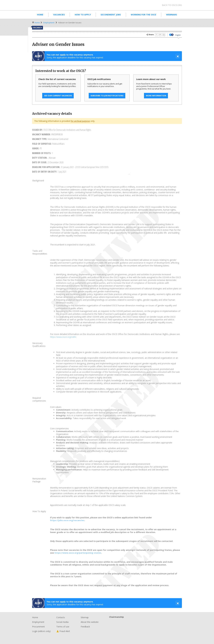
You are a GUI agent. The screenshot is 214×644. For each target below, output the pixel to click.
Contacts (61, 617)
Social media (62, 622)
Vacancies (59, 15)
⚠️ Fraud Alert (63, 631)
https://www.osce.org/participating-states (78, 553)
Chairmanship (145, 622)
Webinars (172, 15)
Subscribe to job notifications (107, 96)
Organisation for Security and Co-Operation (55, 5)
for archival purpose (80, 121)
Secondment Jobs (111, 15)
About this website (90, 622)
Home (40, 15)
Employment (49, 23)
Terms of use (63, 627)
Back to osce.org (172, 5)
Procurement (38, 627)
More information (156, 96)
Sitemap (85, 617)
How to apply (83, 15)
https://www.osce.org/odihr (63, 337)
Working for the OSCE (143, 15)
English (178, 35)
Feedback (85, 627)
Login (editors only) (41, 631)
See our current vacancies (58, 96)
